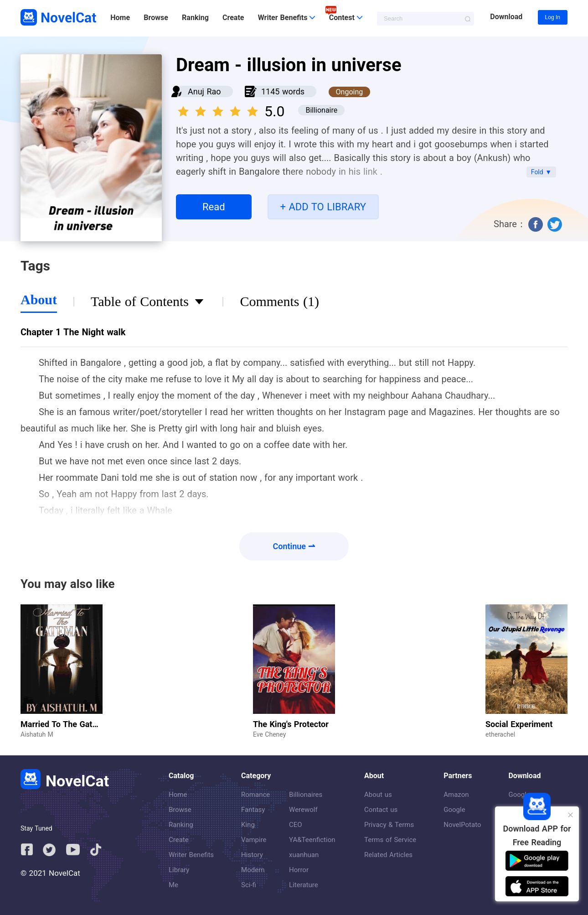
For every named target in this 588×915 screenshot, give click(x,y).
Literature (304, 885)
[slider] (219, 109)
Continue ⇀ (294, 546)
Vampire (254, 840)
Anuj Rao (204, 91)
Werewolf (303, 810)
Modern (253, 870)
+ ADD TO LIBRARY (323, 207)
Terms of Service (390, 840)
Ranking (195, 18)
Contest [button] (346, 18)
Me (173, 885)
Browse (156, 18)
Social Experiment (519, 724)
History (252, 855)
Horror (299, 870)
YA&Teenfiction (312, 840)
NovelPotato (462, 825)
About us (378, 795)
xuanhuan (304, 855)
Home (120, 18)
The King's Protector (291, 724)
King (248, 825)
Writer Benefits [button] (287, 18)
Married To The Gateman (67, 724)
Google (454, 810)
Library (179, 870)
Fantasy (253, 810)
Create (233, 18)
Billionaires (306, 795)
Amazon (456, 795)
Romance (255, 795)
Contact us (381, 810)
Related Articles (388, 855)
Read (214, 207)
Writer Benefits (191, 855)
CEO (296, 825)
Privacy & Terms (389, 825)
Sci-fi (249, 885)
